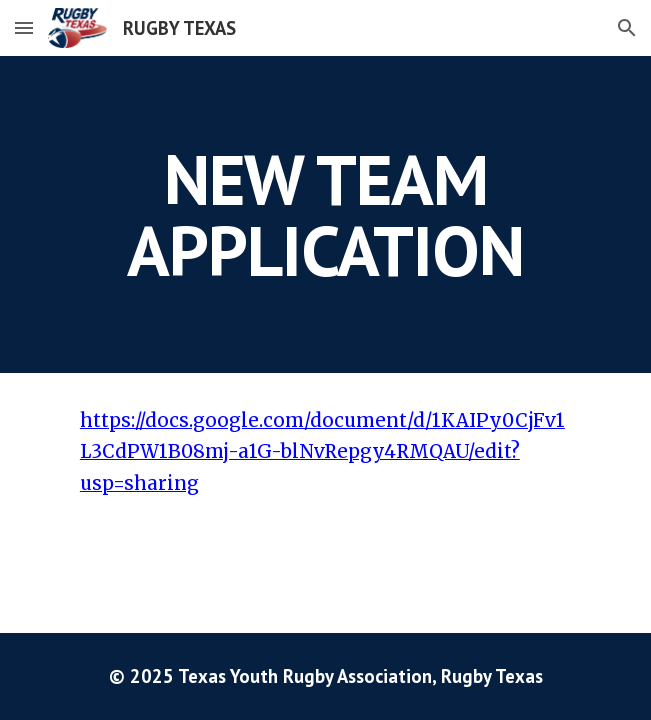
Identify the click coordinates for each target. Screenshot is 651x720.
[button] (24, 27)
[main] (325, 214)
